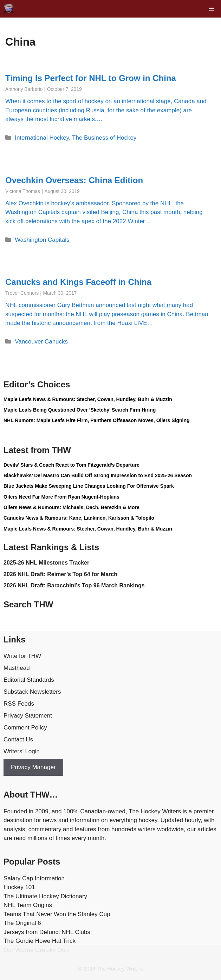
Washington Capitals (42, 240)
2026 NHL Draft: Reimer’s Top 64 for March (60, 574)
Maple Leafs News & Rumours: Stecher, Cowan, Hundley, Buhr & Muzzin (88, 399)
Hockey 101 (19, 887)
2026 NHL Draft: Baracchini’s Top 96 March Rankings (74, 585)
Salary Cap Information (34, 878)
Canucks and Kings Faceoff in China (78, 282)
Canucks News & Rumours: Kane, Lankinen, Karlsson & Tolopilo (79, 518)
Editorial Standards (29, 680)
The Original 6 (22, 923)
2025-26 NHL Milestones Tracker (46, 563)
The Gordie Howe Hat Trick (40, 941)
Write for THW (22, 656)
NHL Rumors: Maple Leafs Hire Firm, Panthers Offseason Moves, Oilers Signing (97, 420)
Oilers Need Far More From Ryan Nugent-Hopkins (61, 497)
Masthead (17, 668)
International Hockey (42, 138)
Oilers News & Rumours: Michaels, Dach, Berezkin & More (71, 507)
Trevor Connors (22, 293)
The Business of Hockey (104, 138)
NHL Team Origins (28, 905)
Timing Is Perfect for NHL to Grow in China (91, 78)
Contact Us (18, 739)
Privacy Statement (28, 716)
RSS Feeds (19, 704)
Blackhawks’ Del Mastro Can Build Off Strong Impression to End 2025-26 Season (98, 475)
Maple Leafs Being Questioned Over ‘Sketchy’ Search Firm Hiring (80, 410)
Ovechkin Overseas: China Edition (74, 180)
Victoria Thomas (23, 191)
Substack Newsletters (32, 692)
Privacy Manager (33, 767)
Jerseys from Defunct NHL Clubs (47, 932)
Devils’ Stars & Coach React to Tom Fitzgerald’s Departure (71, 465)
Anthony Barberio (24, 89)
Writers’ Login (22, 751)
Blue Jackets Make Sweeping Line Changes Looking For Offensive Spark (89, 486)
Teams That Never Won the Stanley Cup (57, 914)
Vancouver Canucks (41, 342)
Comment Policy (25, 728)
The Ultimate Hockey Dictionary (45, 896)
